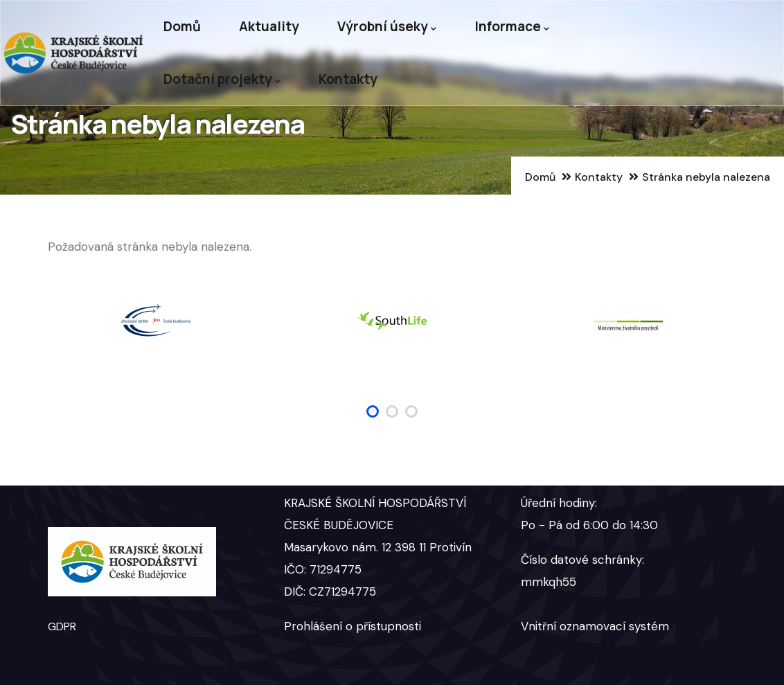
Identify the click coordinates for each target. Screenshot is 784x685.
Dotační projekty (222, 79)
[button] (373, 411)
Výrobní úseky (387, 27)
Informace (512, 27)
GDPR (62, 626)
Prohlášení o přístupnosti (353, 626)
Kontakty (348, 79)
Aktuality (269, 26)
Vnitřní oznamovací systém (595, 626)
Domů (182, 26)
